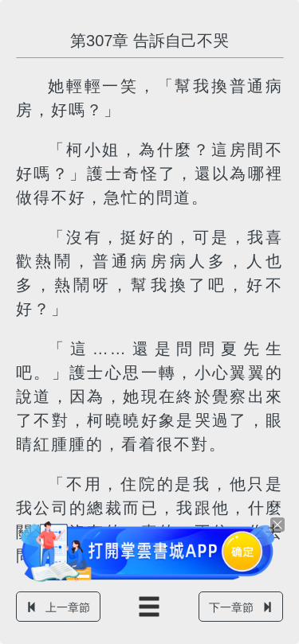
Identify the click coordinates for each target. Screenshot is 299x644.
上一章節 (58, 607)
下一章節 (241, 607)
